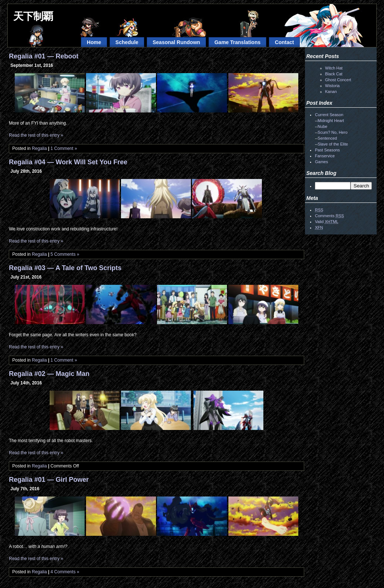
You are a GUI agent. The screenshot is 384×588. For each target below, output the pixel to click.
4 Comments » (65, 572)
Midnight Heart (331, 121)
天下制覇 (33, 16)
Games (321, 162)
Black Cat (334, 74)
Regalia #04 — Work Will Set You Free (68, 162)
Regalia (40, 148)
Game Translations (237, 42)
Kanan (331, 92)
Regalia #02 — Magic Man (49, 374)
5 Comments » (65, 254)
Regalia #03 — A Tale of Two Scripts (65, 268)
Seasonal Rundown (176, 42)
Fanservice (325, 156)
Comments (329, 216)
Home (94, 42)
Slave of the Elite (333, 144)
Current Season (329, 115)
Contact (284, 42)
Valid (327, 222)
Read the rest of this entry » (36, 135)
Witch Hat (334, 68)
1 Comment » (64, 148)
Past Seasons (327, 150)
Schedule (127, 42)
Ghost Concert (338, 80)
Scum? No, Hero (333, 132)
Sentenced (328, 138)
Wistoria (333, 86)
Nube (323, 126)
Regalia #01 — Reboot (44, 56)
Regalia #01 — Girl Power (49, 480)
